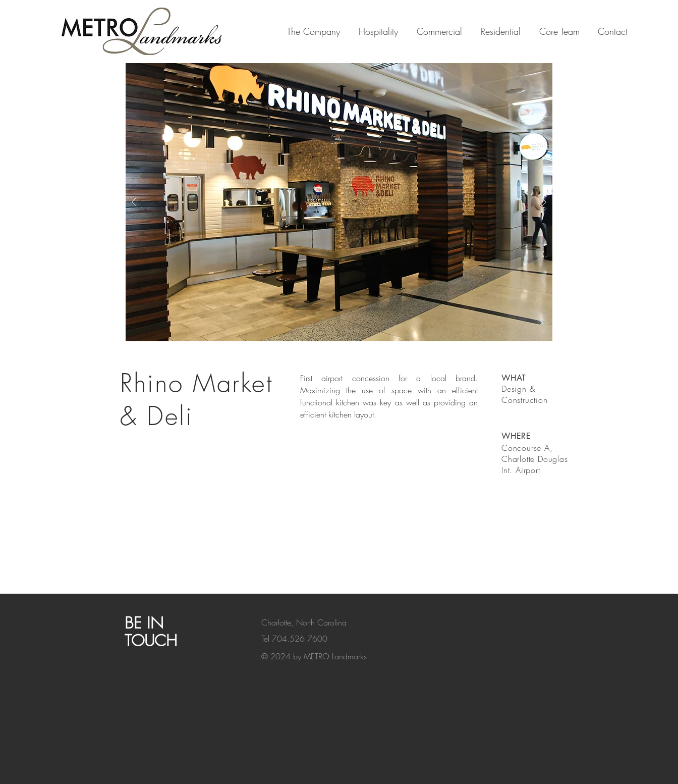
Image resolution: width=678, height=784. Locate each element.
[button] (339, 202)
